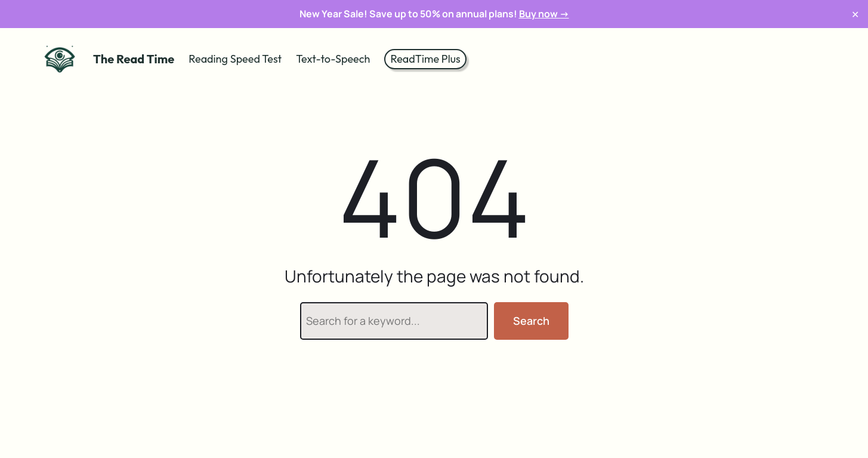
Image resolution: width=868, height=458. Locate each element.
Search (531, 321)
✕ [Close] (855, 14)
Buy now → (544, 14)
